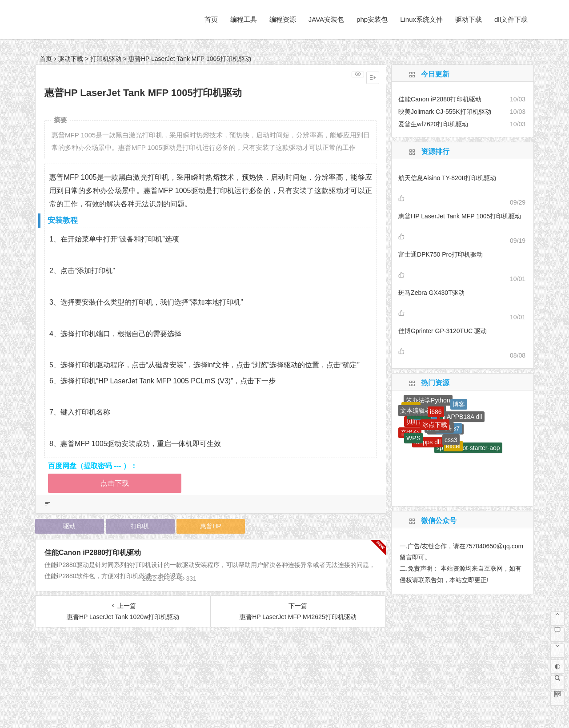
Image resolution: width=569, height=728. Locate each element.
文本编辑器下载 (422, 410)
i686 (436, 412)
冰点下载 (435, 425)
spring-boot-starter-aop (468, 448)
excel (453, 446)
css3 (451, 440)
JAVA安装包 (326, 19)
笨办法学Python (428, 400)
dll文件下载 (511, 19)
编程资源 (283, 19)
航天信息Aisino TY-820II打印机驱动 (447, 178)
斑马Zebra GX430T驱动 (431, 293)
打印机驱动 (106, 59)
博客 (459, 404)
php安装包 (372, 19)
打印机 (140, 526)
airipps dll (427, 442)
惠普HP (210, 526)
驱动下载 (469, 19)
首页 (211, 19)
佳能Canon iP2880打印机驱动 (93, 553)
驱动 (69, 526)
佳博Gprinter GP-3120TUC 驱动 (443, 331)
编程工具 (244, 19)
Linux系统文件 (421, 19)
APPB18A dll (464, 417)
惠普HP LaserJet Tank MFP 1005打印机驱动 (460, 216)
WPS (413, 438)
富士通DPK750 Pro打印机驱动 (441, 254)
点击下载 (115, 483)
